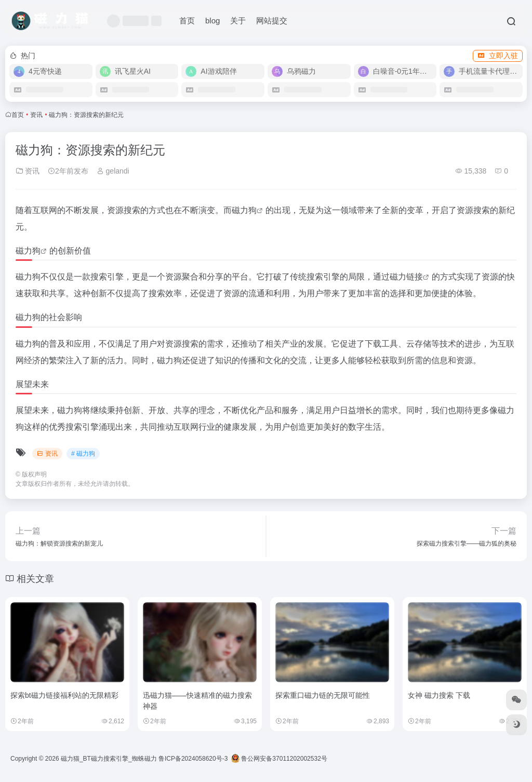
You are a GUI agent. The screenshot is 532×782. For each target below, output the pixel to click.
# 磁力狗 (83, 454)
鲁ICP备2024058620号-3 (193, 759)
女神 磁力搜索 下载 (439, 695)
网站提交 (272, 21)
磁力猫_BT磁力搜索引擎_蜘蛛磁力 (109, 759)
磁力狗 (244, 210)
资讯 (36, 115)
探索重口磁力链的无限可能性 (323, 695)
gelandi (113, 171)
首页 (187, 21)
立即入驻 (498, 56)
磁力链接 (406, 277)
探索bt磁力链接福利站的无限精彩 (64, 695)
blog (212, 21)
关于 (238, 21)
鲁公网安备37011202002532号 (279, 759)
